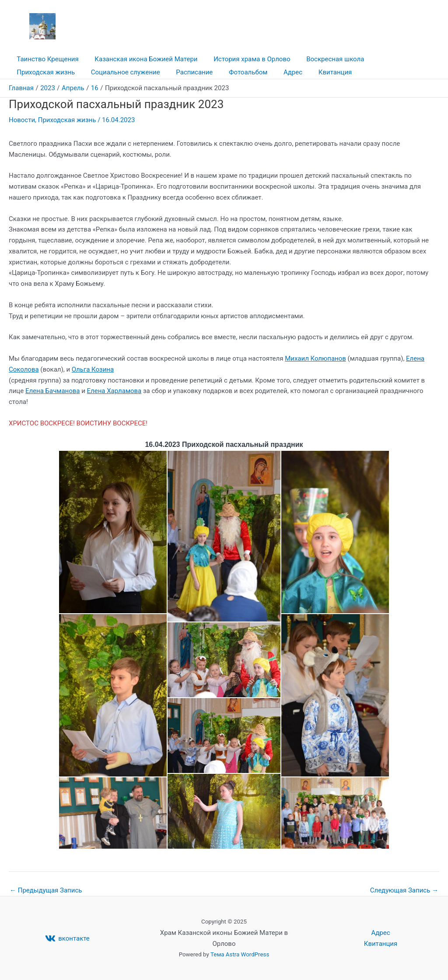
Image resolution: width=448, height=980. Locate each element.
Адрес (208, 72)
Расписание (116, 72)
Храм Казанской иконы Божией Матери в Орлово (240, 21)
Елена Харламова (114, 391)
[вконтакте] (67, 938)
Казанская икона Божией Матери (142, 59)
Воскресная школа (325, 59)
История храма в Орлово (245, 59)
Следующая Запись (404, 890)
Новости (22, 120)
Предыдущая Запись (46, 890)
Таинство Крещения (46, 59)
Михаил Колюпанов (315, 358)
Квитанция (248, 72)
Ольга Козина (93, 369)
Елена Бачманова (53, 391)
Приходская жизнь (396, 59)
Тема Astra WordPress (240, 954)
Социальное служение (50, 72)
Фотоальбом (167, 72)
